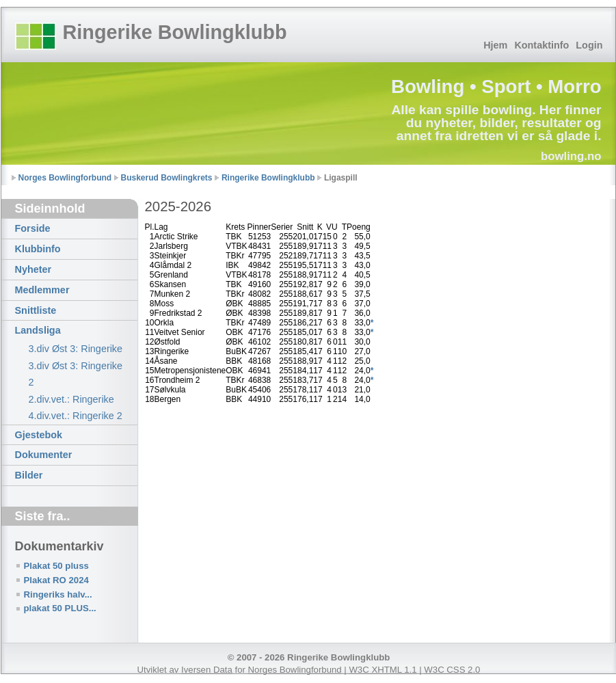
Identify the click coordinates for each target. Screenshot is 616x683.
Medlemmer (42, 290)
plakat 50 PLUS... (60, 608)
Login (589, 45)
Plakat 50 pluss (56, 566)
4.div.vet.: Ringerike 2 (76, 416)
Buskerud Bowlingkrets (167, 178)
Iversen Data (207, 670)
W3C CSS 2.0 (452, 670)
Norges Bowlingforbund (65, 178)
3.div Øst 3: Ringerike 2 (76, 374)
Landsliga (38, 330)
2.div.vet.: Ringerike (71, 399)
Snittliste (36, 310)
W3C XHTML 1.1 (383, 670)
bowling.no (571, 156)
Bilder (29, 475)
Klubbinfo (38, 249)
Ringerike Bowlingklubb (175, 32)
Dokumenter (44, 455)
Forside (33, 228)
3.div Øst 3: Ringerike (76, 349)
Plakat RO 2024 (56, 580)
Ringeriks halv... (58, 594)
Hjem (495, 45)
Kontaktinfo (541, 45)
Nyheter (34, 269)
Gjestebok (39, 435)
